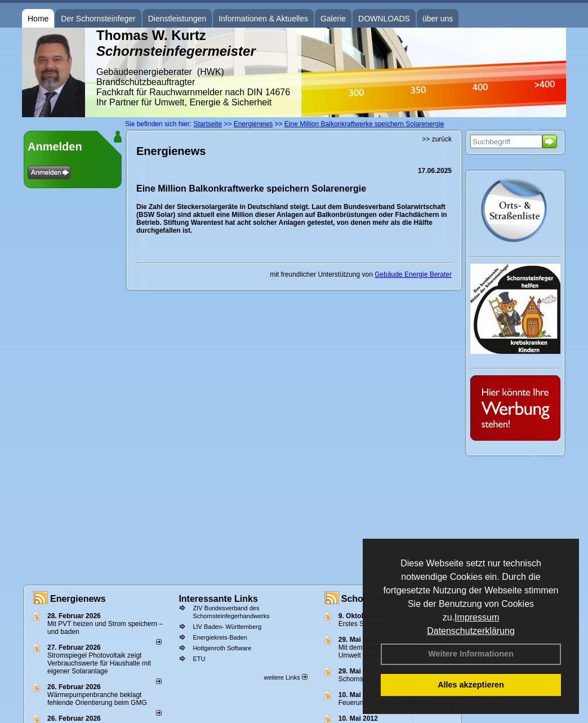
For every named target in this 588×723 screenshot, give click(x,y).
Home (38, 19)
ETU (199, 659)
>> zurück (437, 139)
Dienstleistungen (177, 19)
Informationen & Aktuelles (263, 19)
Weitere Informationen (471, 654)
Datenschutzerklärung (471, 631)
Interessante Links (218, 599)
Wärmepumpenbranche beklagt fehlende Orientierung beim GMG (97, 699)
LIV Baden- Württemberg (227, 627)
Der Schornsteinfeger (98, 19)
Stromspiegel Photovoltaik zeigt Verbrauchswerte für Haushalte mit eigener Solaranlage (99, 663)
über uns (438, 19)
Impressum (477, 617)
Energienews (78, 599)
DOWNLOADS (384, 19)
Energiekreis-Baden (220, 637)
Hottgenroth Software (222, 648)
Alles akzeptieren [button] (471, 685)
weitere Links (285, 677)
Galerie (333, 19)
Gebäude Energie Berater (413, 274)
